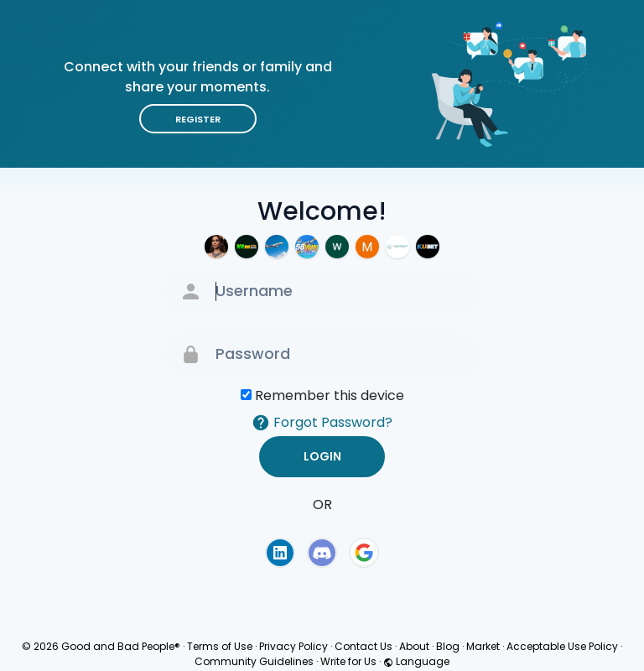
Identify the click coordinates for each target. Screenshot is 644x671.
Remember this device (330, 395)
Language (416, 661)
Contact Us (364, 646)
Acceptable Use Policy (562, 646)
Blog (448, 646)
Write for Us (348, 661)
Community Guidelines (254, 661)
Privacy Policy (293, 646)
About (414, 646)
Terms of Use (220, 646)
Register (198, 119)
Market (483, 646)
